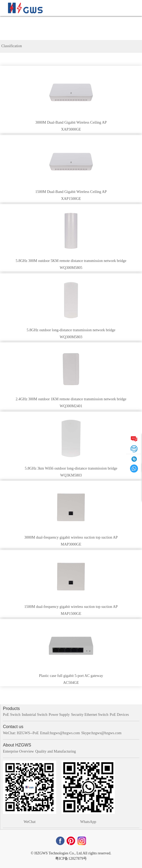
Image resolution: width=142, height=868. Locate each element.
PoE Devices (119, 715)
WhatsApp (88, 822)
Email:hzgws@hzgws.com (60, 733)
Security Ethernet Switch (90, 715)
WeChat (30, 822)
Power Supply (59, 715)
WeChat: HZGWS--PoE (21, 733)
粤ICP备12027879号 (71, 859)
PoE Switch (12, 715)
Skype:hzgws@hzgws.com (101, 733)
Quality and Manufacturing (55, 751)
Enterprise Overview (18, 751)
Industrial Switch (35, 715)
